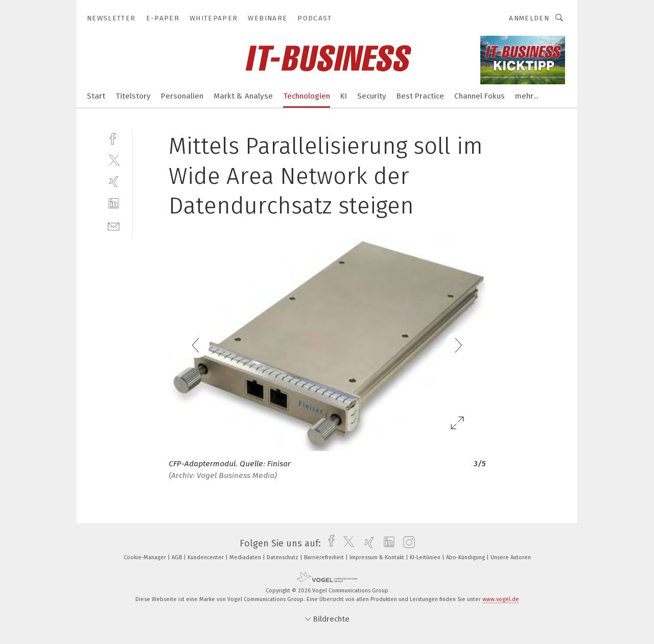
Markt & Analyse (243, 96)
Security (372, 96)
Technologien (307, 96)
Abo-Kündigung (466, 557)
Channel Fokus (480, 96)
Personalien (182, 96)
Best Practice (420, 96)
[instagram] (406, 543)
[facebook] (114, 138)
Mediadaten (246, 557)
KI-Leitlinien (426, 557)
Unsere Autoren (511, 557)
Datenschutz (283, 557)
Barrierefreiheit (325, 557)
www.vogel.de (501, 599)
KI (344, 96)
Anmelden (529, 18)
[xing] (114, 182)
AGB (178, 557)
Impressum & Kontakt (378, 557)
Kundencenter (206, 557)
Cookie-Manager (146, 557)
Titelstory (133, 96)
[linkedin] (114, 204)
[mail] (114, 225)
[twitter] (114, 160)
